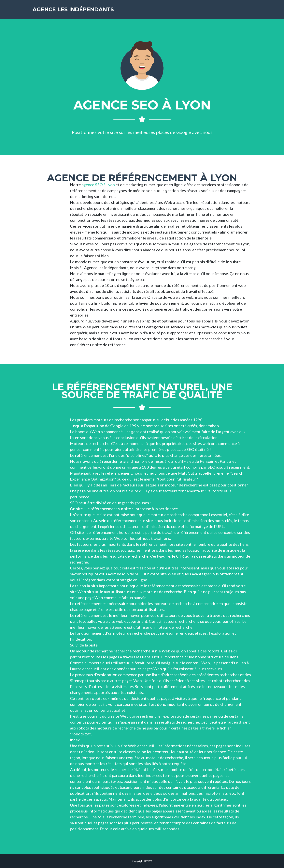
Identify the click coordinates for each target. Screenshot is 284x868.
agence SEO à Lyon (98, 185)
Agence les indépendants (74, 10)
